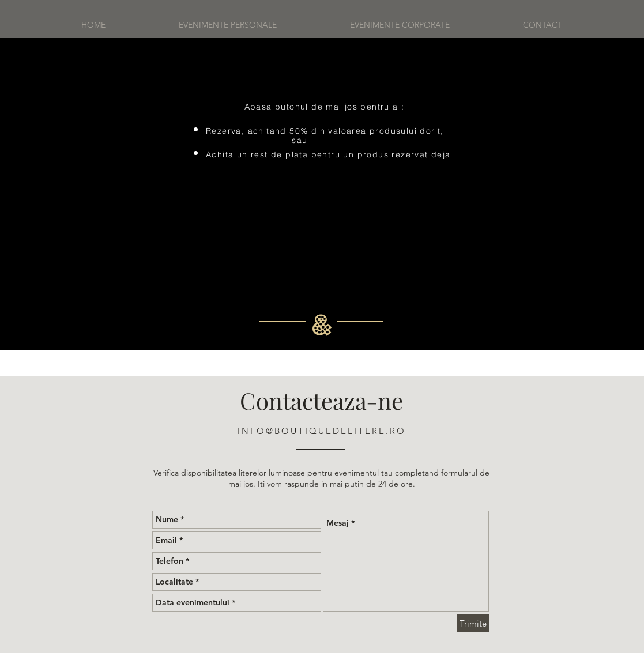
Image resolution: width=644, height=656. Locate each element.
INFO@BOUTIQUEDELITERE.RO (322, 431)
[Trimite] (473, 623)
